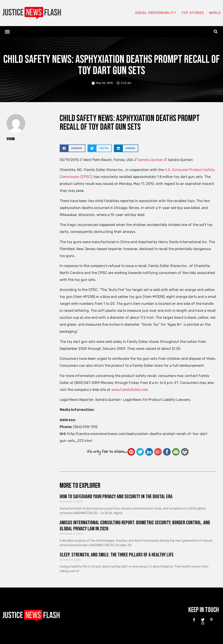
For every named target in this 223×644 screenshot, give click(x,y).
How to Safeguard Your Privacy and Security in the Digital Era (116, 497)
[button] (7, 32)
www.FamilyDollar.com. (130, 390)
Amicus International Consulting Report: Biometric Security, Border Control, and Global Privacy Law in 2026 (135, 526)
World (215, 13)
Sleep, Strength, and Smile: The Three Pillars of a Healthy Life (117, 555)
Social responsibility (155, 13)
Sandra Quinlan (150, 160)
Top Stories (192, 13)
